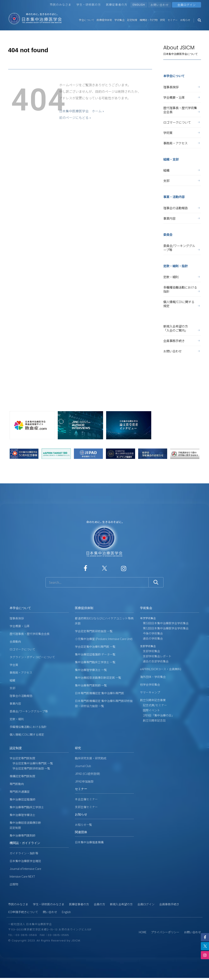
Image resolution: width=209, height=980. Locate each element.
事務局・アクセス (182, 143)
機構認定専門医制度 (22, 776)
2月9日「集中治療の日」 (157, 715)
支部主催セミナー (86, 807)
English (66, 912)
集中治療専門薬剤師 (22, 835)
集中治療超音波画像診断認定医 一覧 (98, 678)
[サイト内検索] (97, 582)
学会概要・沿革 (182, 97)
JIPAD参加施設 (84, 781)
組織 (182, 170)
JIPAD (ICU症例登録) (87, 774)
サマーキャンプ (150, 692)
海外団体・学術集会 (153, 677)
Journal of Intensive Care (25, 869)
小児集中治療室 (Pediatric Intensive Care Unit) (104, 639)
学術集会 (119, 20)
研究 (163, 20)
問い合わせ (50, 912)
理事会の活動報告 (182, 208)
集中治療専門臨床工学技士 (27, 807)
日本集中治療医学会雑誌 (25, 861)
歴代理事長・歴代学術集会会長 (182, 110)
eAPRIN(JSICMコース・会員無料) (161, 669)
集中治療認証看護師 (22, 799)
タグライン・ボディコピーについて (32, 657)
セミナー (173, 20)
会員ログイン (146, 904)
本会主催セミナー (86, 799)
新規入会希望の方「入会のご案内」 (182, 328)
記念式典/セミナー (153, 705)
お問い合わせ (160, 5)
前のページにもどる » (75, 117)
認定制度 (132, 20)
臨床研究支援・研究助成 (91, 758)
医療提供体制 (104, 20)
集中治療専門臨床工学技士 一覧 (95, 662)
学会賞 (14, 665)
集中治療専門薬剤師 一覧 (91, 685)
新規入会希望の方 (121, 904)
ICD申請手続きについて (23, 912)
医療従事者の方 (117, 4)
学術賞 (182, 133)
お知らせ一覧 (83, 825)
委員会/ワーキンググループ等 (182, 248)
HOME (143, 932)
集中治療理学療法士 (22, 815)
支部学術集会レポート (156, 656)
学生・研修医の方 (89, 4)
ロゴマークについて (182, 122)
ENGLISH (139, 5)
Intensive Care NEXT (22, 876)
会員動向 (15, 641)
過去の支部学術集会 (154, 661)
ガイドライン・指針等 (24, 853)
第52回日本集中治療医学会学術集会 (164, 628)
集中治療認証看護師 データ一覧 (95, 654)
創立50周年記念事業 (153, 700)
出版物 (14, 884)
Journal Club (83, 766)
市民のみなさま (61, 4)
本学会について (20, 608)
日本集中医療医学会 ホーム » (82, 111)
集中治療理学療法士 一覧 (91, 670)
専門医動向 (17, 784)
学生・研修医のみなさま (49, 904)
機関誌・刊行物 (149, 20)
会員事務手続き (182, 341)
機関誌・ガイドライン (25, 843)
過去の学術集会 (151, 638)
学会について (86, 20)
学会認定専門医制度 (22, 758)
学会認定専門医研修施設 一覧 (94, 631)
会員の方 (99, 904)
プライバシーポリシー (165, 932)
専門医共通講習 (20, 792)
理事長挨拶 (182, 87)
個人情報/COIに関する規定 (182, 304)
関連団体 (81, 832)
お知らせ (185, 20)
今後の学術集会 (151, 633)
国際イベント (150, 710)
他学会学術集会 (150, 684)
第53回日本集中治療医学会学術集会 (164, 623)
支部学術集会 (150, 651)
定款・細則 (182, 277)
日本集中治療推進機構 (89, 842)
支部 (182, 180)
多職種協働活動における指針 (182, 289)
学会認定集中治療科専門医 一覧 (95, 647)
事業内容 (182, 218)
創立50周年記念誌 (153, 720)
